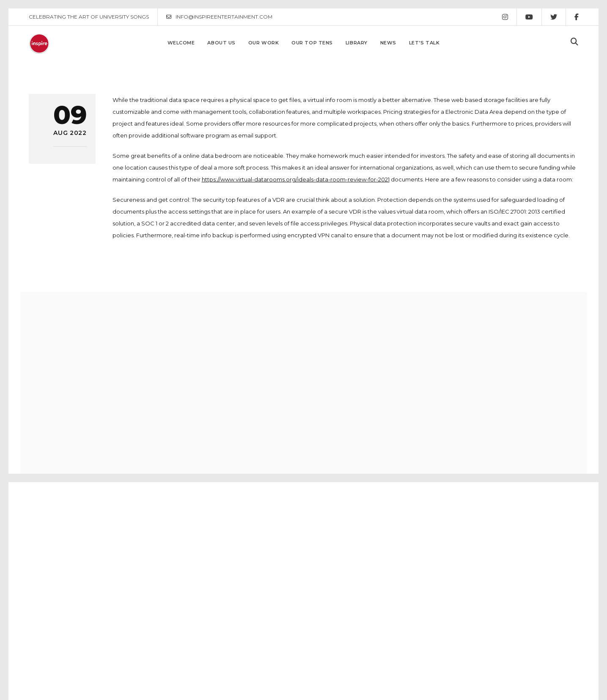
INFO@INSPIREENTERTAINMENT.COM (219, 17)
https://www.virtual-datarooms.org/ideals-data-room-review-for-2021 (296, 179)
